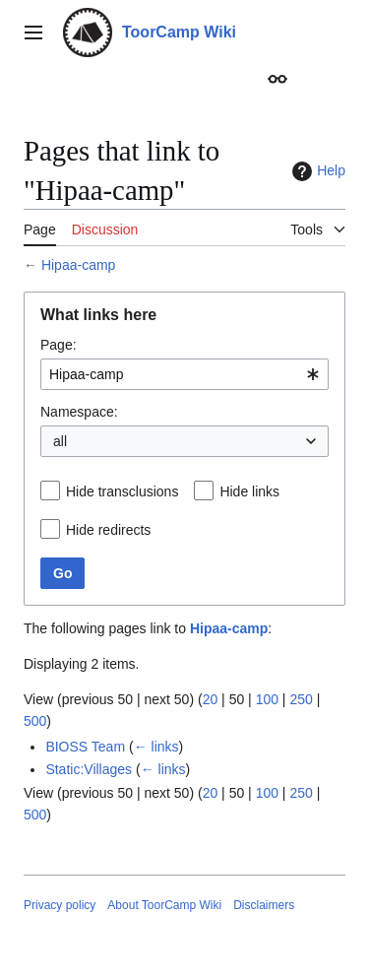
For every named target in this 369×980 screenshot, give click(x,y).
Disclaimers (264, 905)
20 (211, 699)
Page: (59, 345)
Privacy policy (60, 905)
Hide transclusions (122, 491)
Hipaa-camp (78, 265)
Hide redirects (108, 530)
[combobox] (184, 374)
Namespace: (79, 412)
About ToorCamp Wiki (164, 905)
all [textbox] (60, 441)
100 (267, 699)
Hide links (249, 491)
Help (316, 171)
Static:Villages (89, 769)
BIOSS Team (85, 747)
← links (156, 747)
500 (35, 721)
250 (301, 699)
